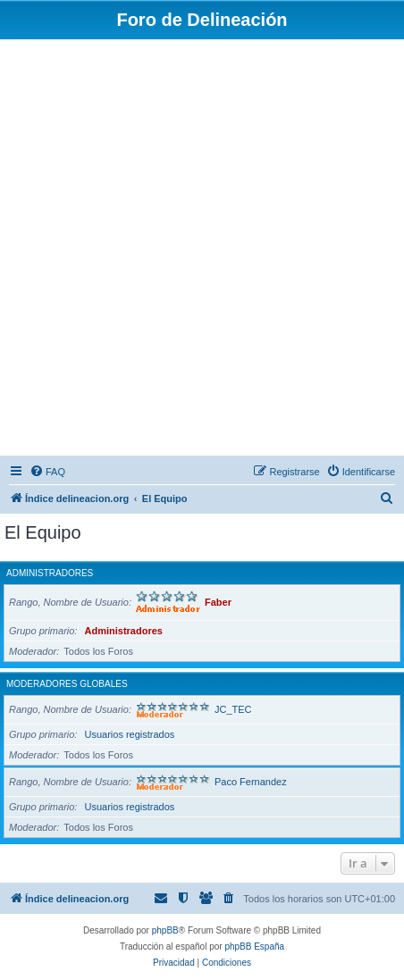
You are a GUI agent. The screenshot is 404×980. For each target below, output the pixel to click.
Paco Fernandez (251, 782)
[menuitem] (47, 472)
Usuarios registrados (129, 734)
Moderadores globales (67, 684)
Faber (218, 602)
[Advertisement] (202, 250)
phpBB (165, 930)
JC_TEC (233, 709)
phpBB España (254, 946)
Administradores (50, 573)
